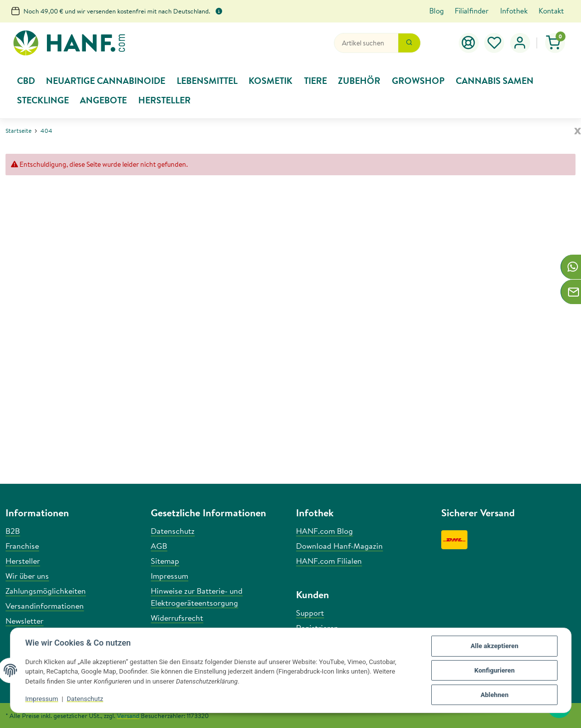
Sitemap (165, 561)
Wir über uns (27, 576)
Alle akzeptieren (495, 646)
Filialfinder (472, 11)
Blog (436, 11)
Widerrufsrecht (177, 618)
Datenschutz (85, 699)
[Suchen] (366, 43)
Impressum (42, 699)
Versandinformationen (45, 606)
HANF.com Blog (324, 531)
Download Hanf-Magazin (339, 546)
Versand (128, 716)
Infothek (514, 11)
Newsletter (24, 621)
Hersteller (23, 561)
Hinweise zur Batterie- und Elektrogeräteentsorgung (197, 597)
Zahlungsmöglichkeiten (46, 591)
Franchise (22, 546)
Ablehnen (495, 695)
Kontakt (551, 11)
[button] (495, 43)
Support (310, 613)
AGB (159, 546)
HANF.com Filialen (329, 561)
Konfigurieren (494, 670)
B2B (13, 531)
